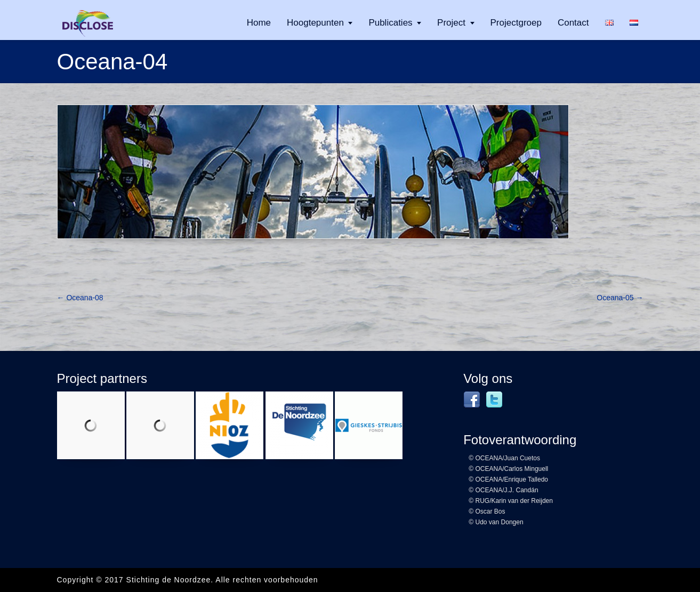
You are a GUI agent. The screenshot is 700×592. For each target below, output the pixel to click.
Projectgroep (516, 23)
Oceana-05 (620, 298)
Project (451, 23)
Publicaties (390, 23)
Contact (573, 23)
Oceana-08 (80, 298)
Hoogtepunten (315, 23)
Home (259, 23)
